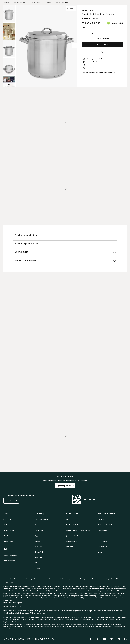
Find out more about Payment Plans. (15, 603)
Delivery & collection (11, 555)
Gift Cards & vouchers (43, 519)
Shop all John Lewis (61, 2)
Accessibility (115, 579)
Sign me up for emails (65, 486)
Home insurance (103, 536)
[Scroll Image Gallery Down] (9, 85)
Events (37, 568)
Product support (9, 530)
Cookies (95, 579)
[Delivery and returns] (65, 261)
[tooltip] (121, 23)
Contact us (7, 519)
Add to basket (103, 44)
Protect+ (70, 547)
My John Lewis (40, 536)
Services (38, 525)
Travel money (102, 530)
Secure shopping (26, 579)
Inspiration (39, 557)
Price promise (8, 541)
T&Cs (32, 613)
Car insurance (102, 547)
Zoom (71, 9)
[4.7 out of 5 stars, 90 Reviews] (90, 19)
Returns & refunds (10, 566)
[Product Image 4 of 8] (9, 67)
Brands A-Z (39, 552)
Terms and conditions (11, 579)
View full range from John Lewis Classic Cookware (99, 72)
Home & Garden (19, 2)
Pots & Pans (47, 2)
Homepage (7, 2)
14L (92, 33)
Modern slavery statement (69, 579)
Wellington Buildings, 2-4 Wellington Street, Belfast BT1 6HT (103, 596)
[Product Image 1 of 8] (9, 13)
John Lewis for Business (75, 536)
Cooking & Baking (34, 2)
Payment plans (103, 519)
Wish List (38, 547)
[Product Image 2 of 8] (9, 31)
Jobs (68, 519)
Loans (100, 552)
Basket (37, 541)
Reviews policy (9, 582)
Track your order (9, 560)
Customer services (10, 525)
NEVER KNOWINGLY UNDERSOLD (29, 639)
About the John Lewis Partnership (78, 530)
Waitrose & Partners (74, 525)
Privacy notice (85, 579)
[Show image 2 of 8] (75, 46)
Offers (37, 563)
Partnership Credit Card (106, 525)
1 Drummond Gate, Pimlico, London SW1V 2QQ (76, 589)
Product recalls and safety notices (46, 579)
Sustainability (104, 579)
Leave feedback (11, 501)
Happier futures (72, 541)
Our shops (7, 536)
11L (85, 33)
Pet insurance (102, 541)
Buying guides (40, 530)
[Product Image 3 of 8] (9, 49)
